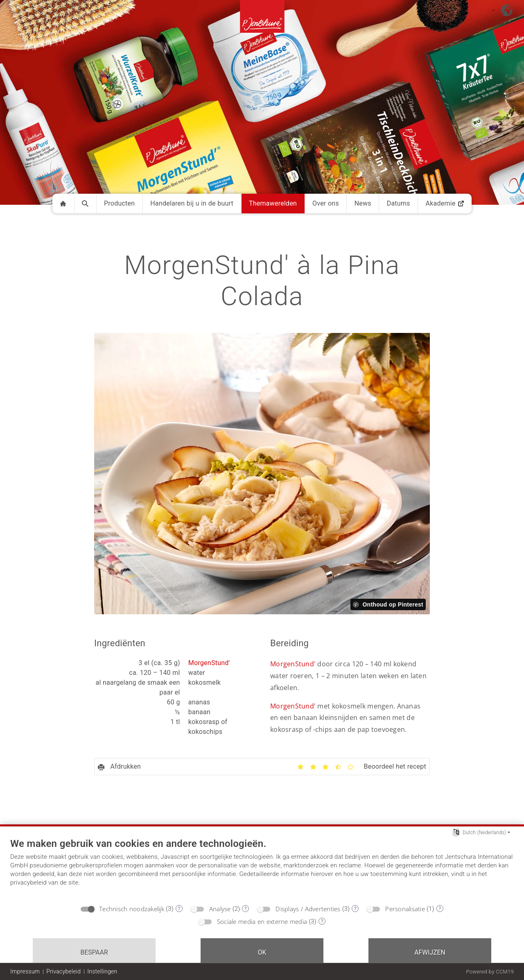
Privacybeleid (63, 971)
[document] (262, 869)
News (363, 203)
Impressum (25, 971)
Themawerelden (273, 203)
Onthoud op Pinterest (393, 604)
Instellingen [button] (102, 971)
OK (262, 952)
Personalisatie (405, 909)
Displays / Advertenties (308, 909)
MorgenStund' (209, 663)
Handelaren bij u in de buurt (192, 203)
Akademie (445, 203)
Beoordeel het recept (395, 766)
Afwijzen (430, 952)
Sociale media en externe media (262, 921)
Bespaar (94, 952)
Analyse (220, 909)
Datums (399, 203)
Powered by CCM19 (490, 972)
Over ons (326, 203)
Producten (120, 203)
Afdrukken (119, 766)
